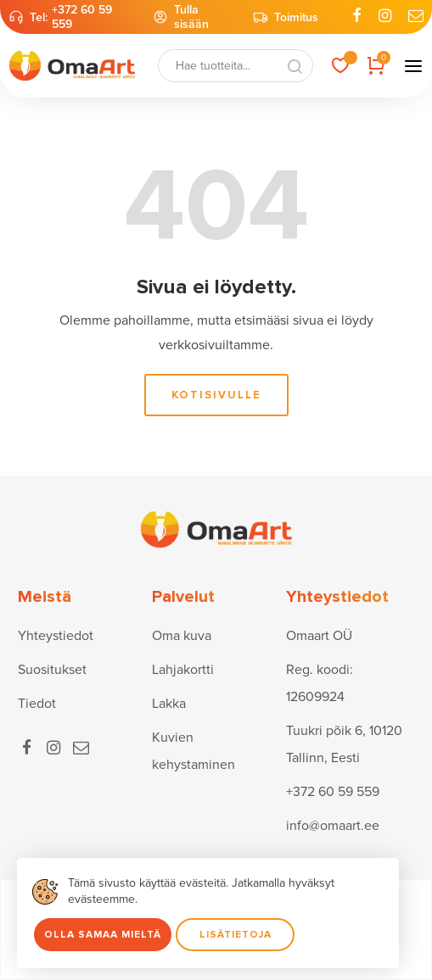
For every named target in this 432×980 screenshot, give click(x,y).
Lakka (169, 704)
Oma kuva (182, 636)
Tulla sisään (181, 17)
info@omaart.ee (333, 826)
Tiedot (37, 704)
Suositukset (52, 670)
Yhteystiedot (56, 636)
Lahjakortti (183, 670)
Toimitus (286, 17)
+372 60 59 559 (82, 17)
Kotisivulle (216, 395)
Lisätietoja (236, 935)
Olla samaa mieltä (103, 935)
